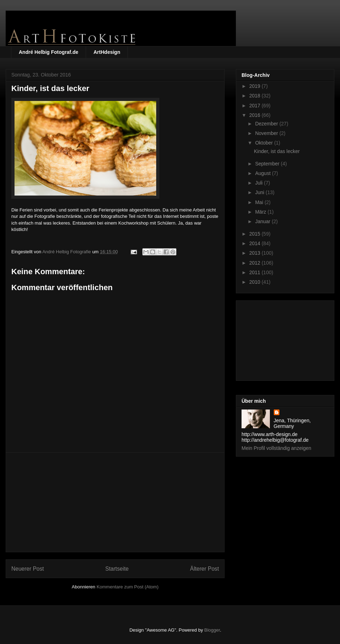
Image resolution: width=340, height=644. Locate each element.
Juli (259, 183)
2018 (256, 96)
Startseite (117, 569)
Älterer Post (205, 569)
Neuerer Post (28, 569)
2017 (256, 106)
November (267, 133)
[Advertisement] (115, 502)
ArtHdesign (107, 52)
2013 (256, 253)
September (268, 164)
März (261, 212)
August (263, 173)
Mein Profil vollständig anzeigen (276, 448)
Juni (260, 192)
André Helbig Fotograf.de (49, 52)
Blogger (212, 630)
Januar (263, 221)
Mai (260, 202)
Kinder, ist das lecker (277, 151)
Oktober (265, 143)
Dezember (267, 124)
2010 (256, 282)
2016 (256, 115)
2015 (256, 234)
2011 (256, 272)
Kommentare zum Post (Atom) (128, 587)
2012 (256, 263)
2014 (256, 243)
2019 (256, 86)
